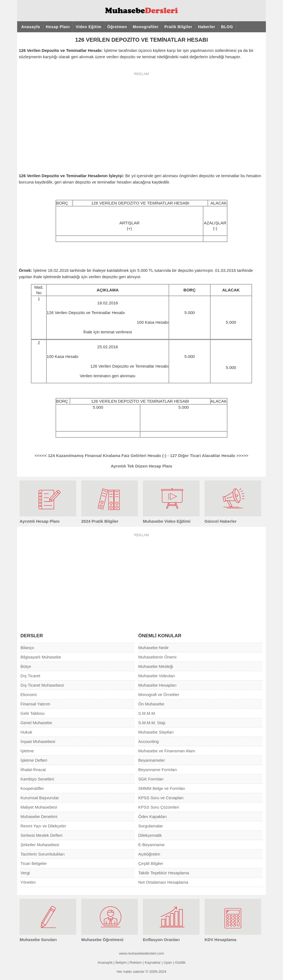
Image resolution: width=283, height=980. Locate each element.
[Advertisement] (141, 119)
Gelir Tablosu (32, 713)
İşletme (27, 751)
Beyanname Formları (158, 770)
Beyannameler (152, 760)
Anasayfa (31, 27)
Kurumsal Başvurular (40, 798)
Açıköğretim (149, 854)
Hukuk (26, 732)
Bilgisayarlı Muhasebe (41, 657)
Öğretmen (117, 27)
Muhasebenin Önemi (157, 657)
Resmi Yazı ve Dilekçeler (43, 826)
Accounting (148, 741)
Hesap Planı (58, 27)
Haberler (207, 27)
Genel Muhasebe (36, 723)
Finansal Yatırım (35, 704)
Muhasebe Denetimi (39, 816)
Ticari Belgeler (34, 863)
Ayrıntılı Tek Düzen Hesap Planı (142, 466)
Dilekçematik (150, 835)
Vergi (25, 873)
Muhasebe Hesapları (157, 685)
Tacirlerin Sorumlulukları (43, 854)
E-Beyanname (151, 845)
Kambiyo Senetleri (37, 779)
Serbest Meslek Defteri (41, 835)
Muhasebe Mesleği (156, 666)
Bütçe (26, 666)
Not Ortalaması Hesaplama (163, 882)
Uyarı (168, 962)
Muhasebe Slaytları (156, 732)
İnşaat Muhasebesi (38, 741)
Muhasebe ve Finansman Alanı (167, 751)
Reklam (136, 962)
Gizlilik (180, 962)
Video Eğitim (89, 27)
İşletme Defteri (34, 760)
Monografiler (146, 27)
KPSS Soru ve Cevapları (161, 798)
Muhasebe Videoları (157, 676)
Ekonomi (28, 695)
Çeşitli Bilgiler (151, 863)
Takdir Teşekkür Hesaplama (164, 873)
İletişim (121, 962)
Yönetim (28, 882)
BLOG (227, 27)
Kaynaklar (153, 962)
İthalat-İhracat (33, 770)
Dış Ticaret (30, 676)
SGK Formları (151, 779)
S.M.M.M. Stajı (152, 723)
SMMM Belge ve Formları (162, 788)
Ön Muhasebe (151, 704)
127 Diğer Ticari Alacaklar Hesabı (209, 456)
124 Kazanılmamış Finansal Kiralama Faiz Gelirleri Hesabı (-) (101, 456)
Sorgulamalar (150, 826)
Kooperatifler (32, 788)
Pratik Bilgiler (178, 27)
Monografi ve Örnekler (159, 695)
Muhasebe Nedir (153, 648)
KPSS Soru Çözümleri (159, 807)
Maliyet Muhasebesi (39, 807)
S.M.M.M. (147, 713)
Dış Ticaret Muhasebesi (42, 685)
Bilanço (27, 648)
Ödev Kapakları (152, 816)
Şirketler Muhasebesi (40, 845)
